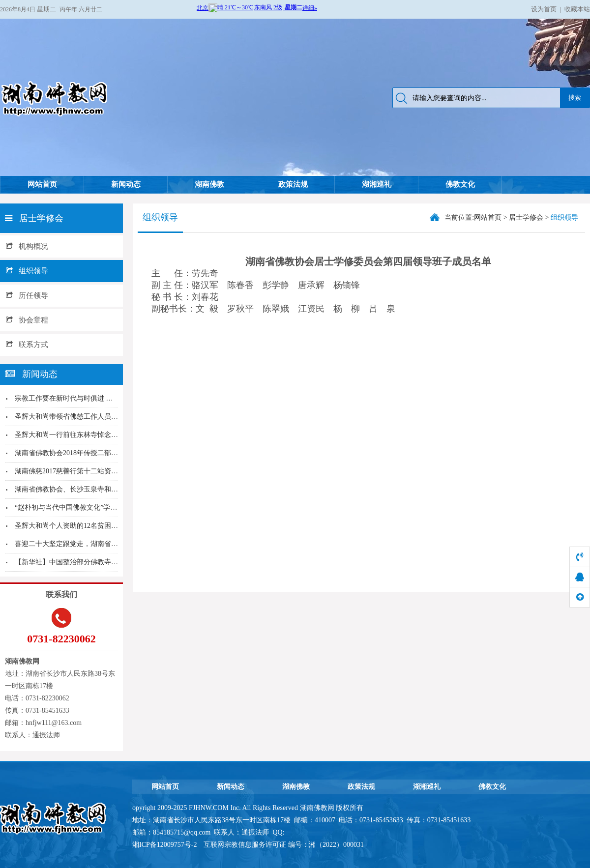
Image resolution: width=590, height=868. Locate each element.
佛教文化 (460, 184)
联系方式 (27, 345)
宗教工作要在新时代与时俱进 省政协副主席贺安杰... (94, 398)
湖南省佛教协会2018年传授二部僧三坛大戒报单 (87, 453)
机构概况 (27, 246)
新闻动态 (126, 184)
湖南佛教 (209, 184)
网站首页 (42, 184)
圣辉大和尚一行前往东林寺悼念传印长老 (77, 435)
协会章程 (27, 320)
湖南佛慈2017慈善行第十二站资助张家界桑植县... (90, 471)
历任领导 (27, 295)
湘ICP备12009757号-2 (165, 845)
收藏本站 (577, 9)
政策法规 (293, 184)
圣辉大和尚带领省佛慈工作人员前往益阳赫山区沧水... (97, 417)
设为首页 (544, 9)
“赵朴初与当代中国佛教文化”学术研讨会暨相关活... (93, 507)
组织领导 (27, 271)
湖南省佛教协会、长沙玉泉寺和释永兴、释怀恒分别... (97, 489)
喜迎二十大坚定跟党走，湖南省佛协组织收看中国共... (97, 544)
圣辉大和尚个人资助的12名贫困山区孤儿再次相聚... (93, 526)
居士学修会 (526, 217)
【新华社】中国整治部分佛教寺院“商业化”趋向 (87, 562)
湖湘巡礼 (377, 184)
